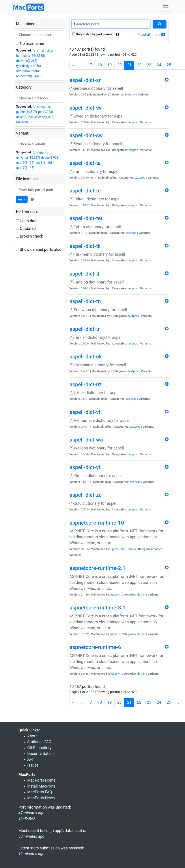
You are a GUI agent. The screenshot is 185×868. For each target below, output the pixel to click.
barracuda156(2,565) (31, 56)
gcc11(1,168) (45, 163)
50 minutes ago (32, 836)
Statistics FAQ (39, 742)
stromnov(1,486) (28, 71)
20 (120, 65)
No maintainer (30, 44)
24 (159, 65)
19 (110, 65)
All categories (42, 107)
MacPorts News (41, 798)
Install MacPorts (41, 786)
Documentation (41, 754)
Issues (33, 765)
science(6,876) (45, 117)
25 (169, 65)
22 (139, 65)
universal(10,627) (28, 158)
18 (100, 65)
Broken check (30, 236)
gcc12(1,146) (25, 168)
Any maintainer (43, 51)
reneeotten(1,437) (29, 76)
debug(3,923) (50, 158)
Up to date (27, 221)
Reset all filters (151, 35)
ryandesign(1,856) (29, 66)
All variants (40, 152)
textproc (130, 94)
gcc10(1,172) (25, 163)
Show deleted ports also (39, 249)
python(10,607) (27, 112)
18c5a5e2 (27, 819)
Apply (22, 199)
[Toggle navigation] (166, 7)
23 (149, 65)
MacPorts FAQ (40, 792)
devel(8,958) (25, 117)
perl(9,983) (46, 112)
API (30, 759)
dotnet (158, 549)
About (33, 736)
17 (90, 65)
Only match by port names (92, 34)
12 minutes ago (32, 854)
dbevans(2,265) (27, 61)
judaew (131, 549)
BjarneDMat (118, 549)
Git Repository (39, 748)
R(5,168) (22, 122)
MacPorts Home (41, 780)
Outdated (26, 228)
